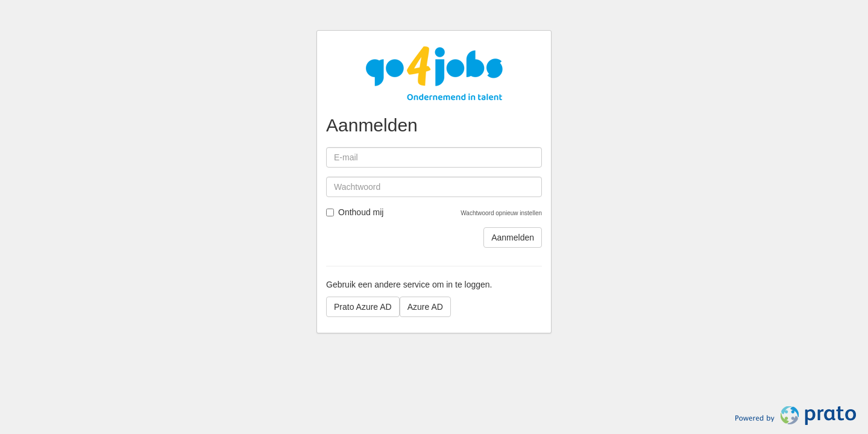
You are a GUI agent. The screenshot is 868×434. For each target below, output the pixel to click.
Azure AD (425, 307)
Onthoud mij (355, 212)
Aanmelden (513, 237)
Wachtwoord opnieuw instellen (501, 213)
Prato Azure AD (363, 307)
